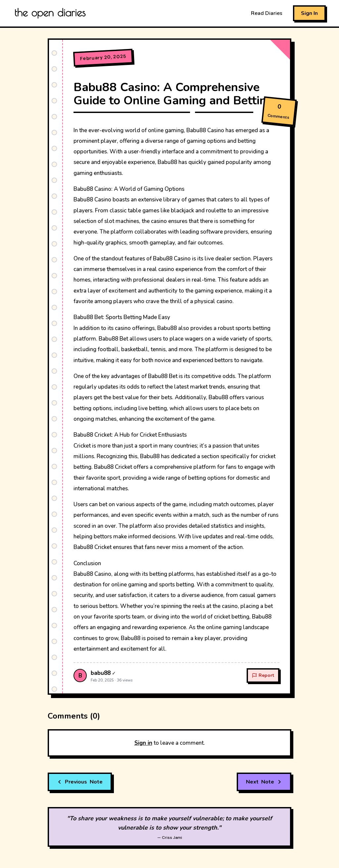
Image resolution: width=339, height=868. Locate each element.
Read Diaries (267, 13)
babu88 (101, 673)
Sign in (143, 743)
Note (80, 782)
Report (263, 675)
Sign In (309, 13)
